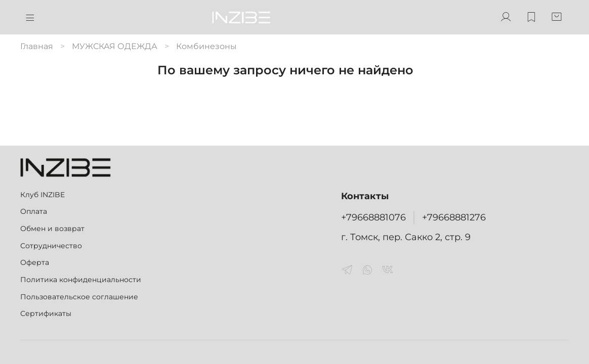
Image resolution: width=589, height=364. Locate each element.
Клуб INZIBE (43, 195)
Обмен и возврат (52, 229)
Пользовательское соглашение (79, 297)
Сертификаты (46, 313)
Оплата (34, 211)
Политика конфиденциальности (81, 280)
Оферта (35, 262)
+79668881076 (373, 217)
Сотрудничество (51, 246)
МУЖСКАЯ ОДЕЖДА (115, 46)
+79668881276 (454, 217)
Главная (37, 46)
